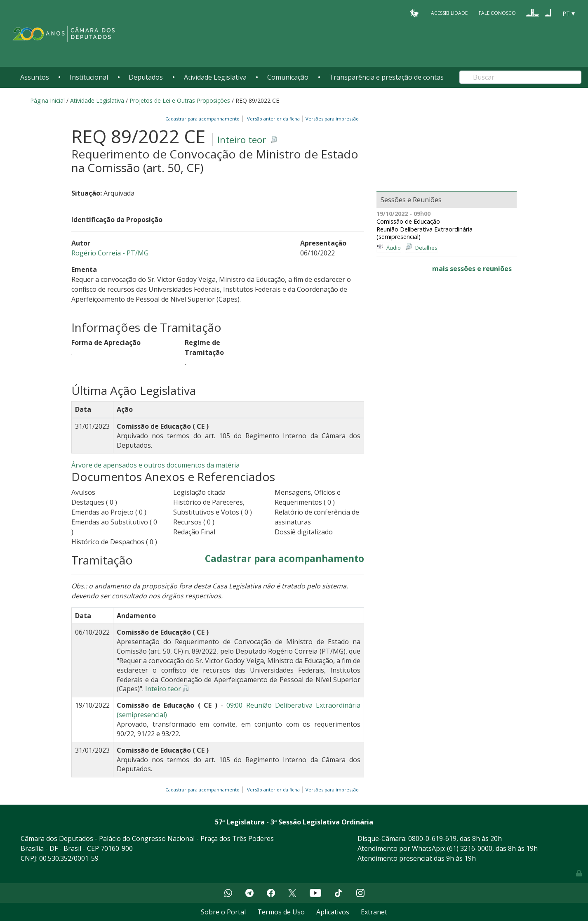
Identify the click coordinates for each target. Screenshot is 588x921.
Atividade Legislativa (215, 77)
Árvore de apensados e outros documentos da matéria (155, 465)
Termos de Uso (281, 912)
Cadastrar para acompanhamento (204, 119)
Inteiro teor (242, 140)
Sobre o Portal (223, 912)
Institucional (89, 77)
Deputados (146, 77)
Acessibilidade (449, 13)
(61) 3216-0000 (470, 848)
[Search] (520, 77)
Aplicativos (333, 912)
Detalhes (426, 248)
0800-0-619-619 (432, 838)
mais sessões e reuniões (472, 269)
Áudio (394, 248)
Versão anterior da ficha (273, 119)
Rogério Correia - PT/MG (110, 253)
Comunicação (288, 77)
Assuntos (35, 77)
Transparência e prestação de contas (386, 77)
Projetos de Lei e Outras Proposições (180, 100)
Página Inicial (47, 100)
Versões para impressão (331, 119)
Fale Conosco (497, 13)
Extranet (374, 912)
